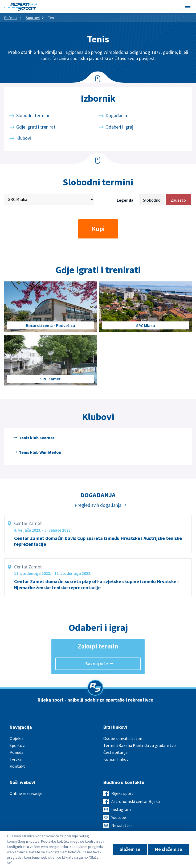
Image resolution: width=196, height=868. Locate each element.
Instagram (121, 809)
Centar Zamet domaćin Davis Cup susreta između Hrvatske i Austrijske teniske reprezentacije (98, 541)
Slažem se (130, 849)
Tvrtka (16, 759)
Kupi (98, 229)
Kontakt (17, 766)
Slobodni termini (33, 115)
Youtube (119, 817)
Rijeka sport (122, 793)
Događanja (116, 115)
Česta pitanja (115, 752)
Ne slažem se (169, 849)
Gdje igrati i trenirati (36, 127)
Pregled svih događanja (98, 505)
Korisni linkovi (116, 759)
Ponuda (17, 752)
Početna (11, 18)
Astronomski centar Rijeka (136, 801)
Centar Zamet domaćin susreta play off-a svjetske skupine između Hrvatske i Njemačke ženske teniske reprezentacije (96, 585)
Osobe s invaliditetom (123, 738)
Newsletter (122, 825)
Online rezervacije (26, 793)
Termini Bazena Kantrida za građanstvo (140, 745)
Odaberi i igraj (119, 127)
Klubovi (24, 138)
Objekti (16, 738)
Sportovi (33, 18)
